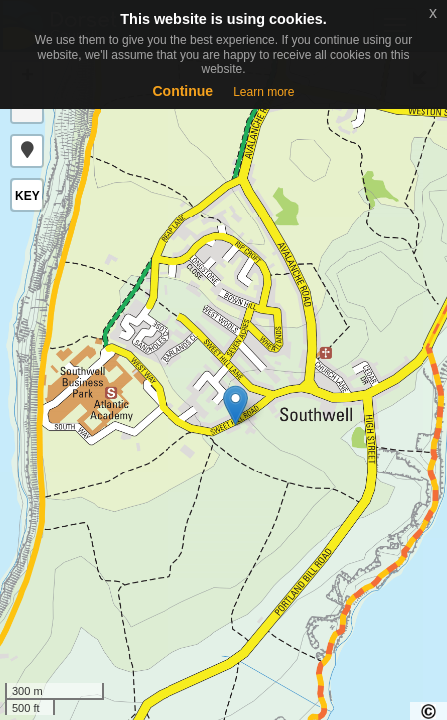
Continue (182, 91)
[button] (27, 151)
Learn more (263, 92)
